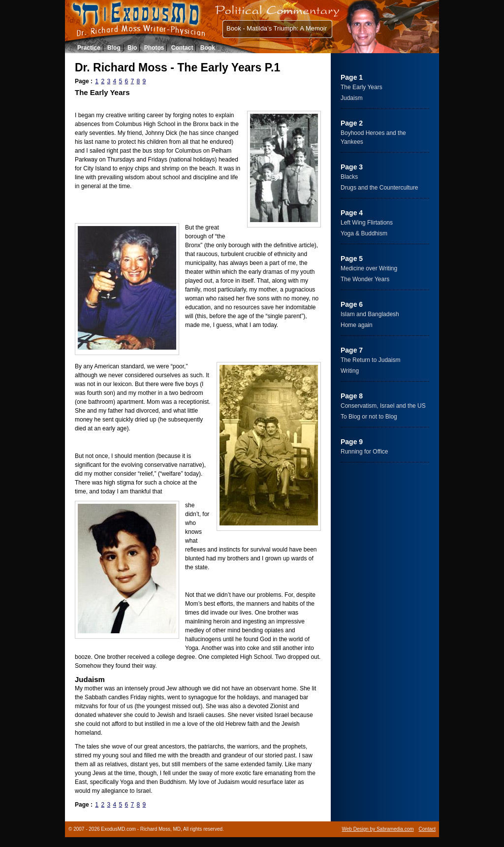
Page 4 (352, 213)
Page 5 (352, 259)
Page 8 (352, 396)
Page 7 (352, 350)
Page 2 (352, 123)
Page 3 (352, 167)
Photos (154, 48)
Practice (89, 48)
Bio (132, 48)
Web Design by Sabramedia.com (378, 829)
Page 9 (352, 442)
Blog (114, 48)
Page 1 (352, 77)
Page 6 (352, 304)
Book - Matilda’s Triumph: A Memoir (277, 28)
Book (208, 48)
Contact (182, 48)
